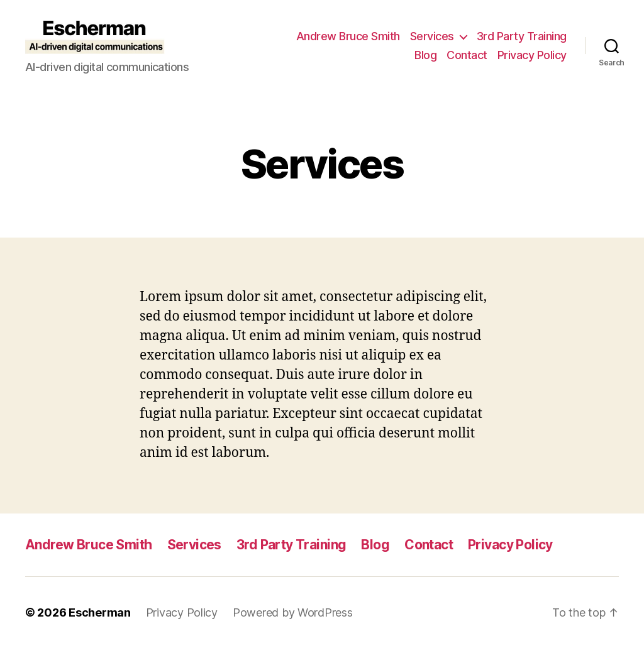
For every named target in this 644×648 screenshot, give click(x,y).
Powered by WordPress (293, 612)
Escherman (100, 612)
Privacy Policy (532, 55)
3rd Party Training (522, 36)
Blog (425, 55)
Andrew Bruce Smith (348, 36)
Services (432, 36)
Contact (467, 55)
